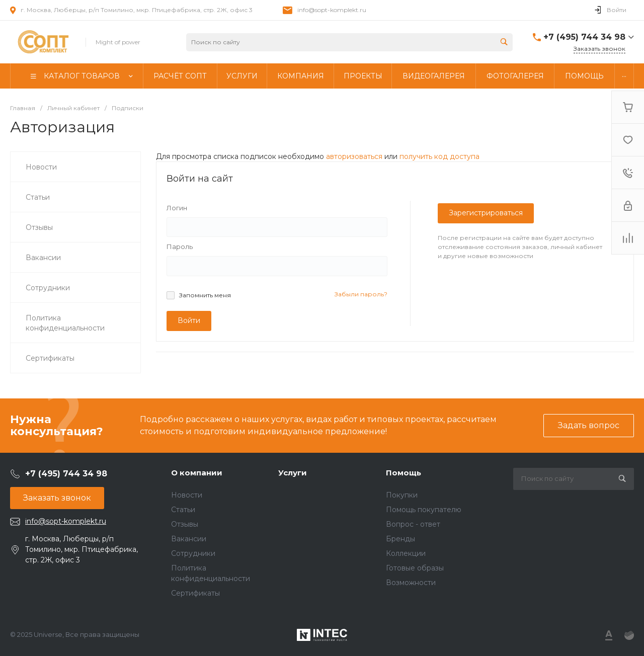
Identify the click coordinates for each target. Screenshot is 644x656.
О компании (197, 473)
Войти (189, 320)
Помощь (404, 473)
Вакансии (189, 539)
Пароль (180, 247)
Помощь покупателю (424, 510)
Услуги (293, 473)
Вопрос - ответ (413, 524)
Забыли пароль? (361, 294)
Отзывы (185, 524)
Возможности (411, 583)
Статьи (183, 510)
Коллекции (406, 553)
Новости (187, 495)
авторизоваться (354, 156)
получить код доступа (439, 156)
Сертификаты (195, 593)
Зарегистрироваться (486, 213)
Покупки (402, 495)
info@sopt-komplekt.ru (332, 10)
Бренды (400, 539)
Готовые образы (415, 568)
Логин (177, 208)
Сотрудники (193, 553)
